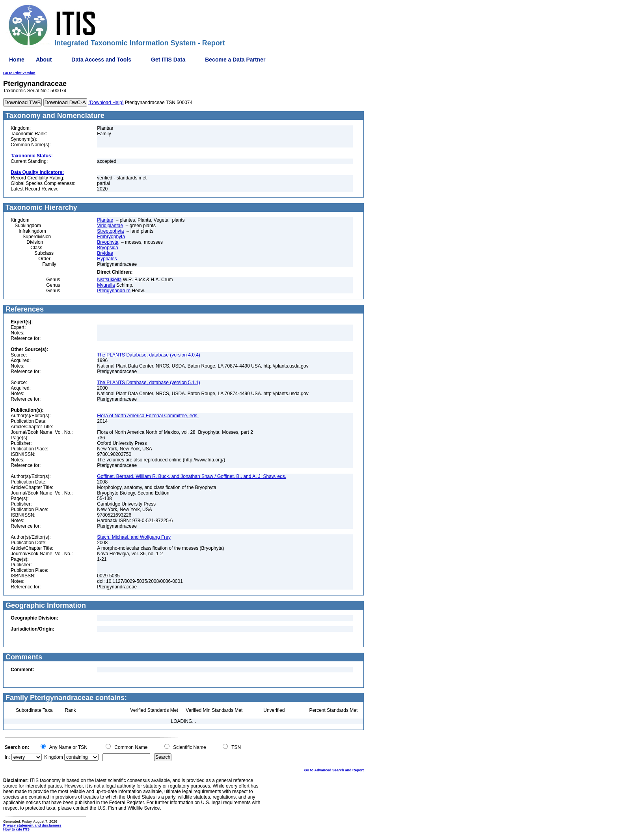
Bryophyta (108, 242)
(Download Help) (106, 103)
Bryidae (105, 253)
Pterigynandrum (114, 291)
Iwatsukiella (109, 280)
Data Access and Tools (101, 60)
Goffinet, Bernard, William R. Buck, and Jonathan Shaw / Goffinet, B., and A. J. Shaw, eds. (192, 476)
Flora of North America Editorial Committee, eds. (148, 416)
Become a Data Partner (235, 60)
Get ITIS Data (168, 60)
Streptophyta (110, 231)
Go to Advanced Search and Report (334, 770)
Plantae (105, 220)
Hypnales (107, 259)
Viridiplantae (110, 226)
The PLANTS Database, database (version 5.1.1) (148, 383)
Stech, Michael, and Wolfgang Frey (134, 537)
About (44, 60)
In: (7, 757)
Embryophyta (111, 237)
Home (17, 60)
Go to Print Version (19, 73)
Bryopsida (107, 248)
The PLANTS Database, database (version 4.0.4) (148, 355)
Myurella (106, 285)
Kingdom (53, 757)
